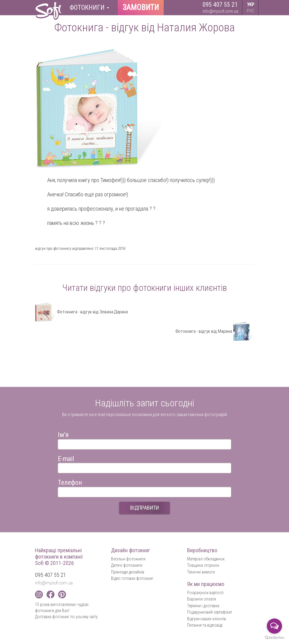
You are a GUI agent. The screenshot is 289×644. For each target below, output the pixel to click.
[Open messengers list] (274, 626)
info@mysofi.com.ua (220, 11)
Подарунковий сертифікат (210, 612)
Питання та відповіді (205, 625)
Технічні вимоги (201, 572)
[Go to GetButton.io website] (274, 638)
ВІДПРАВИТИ (144, 508)
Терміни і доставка (203, 606)
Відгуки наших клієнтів (207, 619)
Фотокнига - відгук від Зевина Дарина (81, 312)
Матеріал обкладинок (206, 559)
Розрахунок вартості (205, 593)
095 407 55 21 (220, 5)
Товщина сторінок (203, 565)
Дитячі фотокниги (127, 565)
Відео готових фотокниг (132, 578)
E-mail (66, 458)
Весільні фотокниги (128, 559)
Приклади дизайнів (128, 572)
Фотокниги (89, 7)
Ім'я (63, 434)
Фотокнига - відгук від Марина (215, 331)
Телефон (70, 482)
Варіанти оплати (202, 599)
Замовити (141, 7)
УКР (251, 5)
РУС (251, 11)
